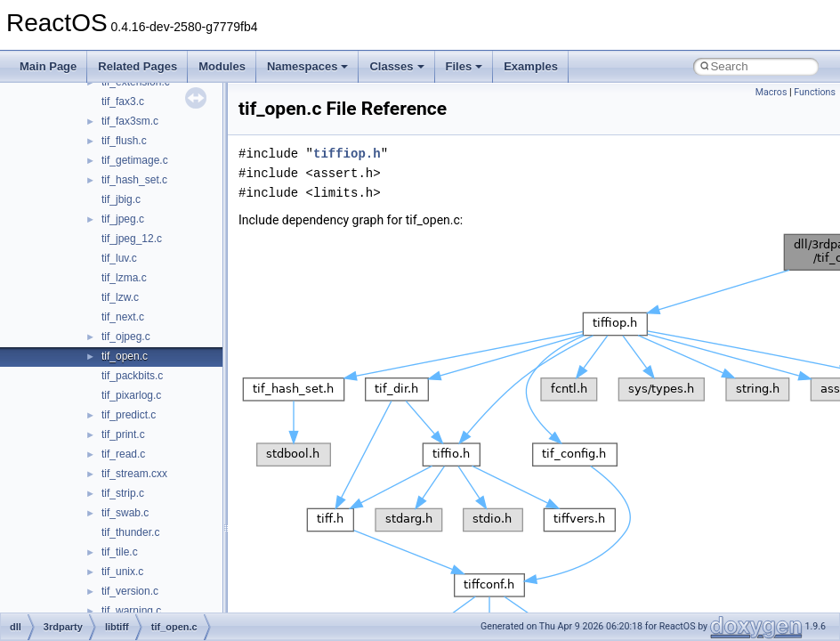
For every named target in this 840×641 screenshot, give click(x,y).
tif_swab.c (125, 513)
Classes (396, 66)
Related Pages (137, 66)
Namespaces (308, 66)
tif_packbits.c (132, 376)
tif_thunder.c (130, 532)
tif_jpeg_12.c (132, 239)
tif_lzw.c (120, 297)
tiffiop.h (347, 154)
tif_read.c (123, 454)
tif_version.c (130, 591)
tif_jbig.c (121, 199)
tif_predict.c (129, 415)
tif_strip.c (123, 493)
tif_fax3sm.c (130, 121)
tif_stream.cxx (134, 474)
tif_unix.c (122, 572)
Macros (771, 92)
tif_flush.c (124, 141)
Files (464, 66)
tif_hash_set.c (134, 180)
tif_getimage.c (135, 160)
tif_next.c (123, 317)
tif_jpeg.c (123, 219)
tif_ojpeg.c (126, 337)
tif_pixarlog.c (131, 395)
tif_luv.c (119, 258)
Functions (815, 92)
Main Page (48, 66)
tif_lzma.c (124, 278)
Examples (531, 66)
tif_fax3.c (123, 101)
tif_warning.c (131, 611)
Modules (222, 66)
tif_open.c (125, 356)
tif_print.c (123, 434)
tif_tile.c (120, 552)
